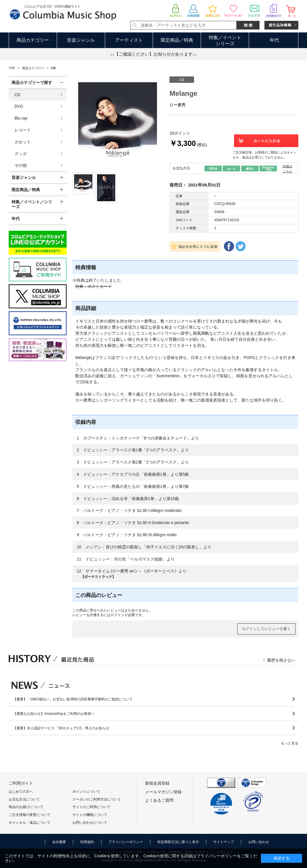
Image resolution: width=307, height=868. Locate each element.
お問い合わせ (259, 842)
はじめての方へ (21, 792)
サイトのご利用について (92, 807)
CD (17, 95)
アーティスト (129, 40)
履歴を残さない (281, 660)
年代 (274, 40)
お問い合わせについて (90, 823)
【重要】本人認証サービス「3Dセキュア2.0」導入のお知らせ (61, 728)
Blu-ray (21, 118)
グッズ (21, 154)
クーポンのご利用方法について (97, 799)
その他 (21, 165)
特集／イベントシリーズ (225, 41)
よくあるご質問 (159, 800)
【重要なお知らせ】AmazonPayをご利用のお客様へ (54, 714)
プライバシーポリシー (126, 842)
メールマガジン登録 (163, 792)
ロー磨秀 (178, 105)
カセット (23, 142)
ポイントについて (86, 792)
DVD (19, 106)
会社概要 (59, 842)
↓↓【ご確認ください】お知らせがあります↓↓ (153, 54)
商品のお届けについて (26, 807)
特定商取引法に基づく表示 (178, 842)
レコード (23, 130)
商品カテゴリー (33, 40)
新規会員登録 (157, 783)
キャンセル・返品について (30, 823)
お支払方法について (24, 799)
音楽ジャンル (81, 40)
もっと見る (290, 743)
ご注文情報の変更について (30, 815)
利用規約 (87, 842)
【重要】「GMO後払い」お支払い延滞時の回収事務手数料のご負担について (73, 699)
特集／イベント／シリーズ (32, 204)
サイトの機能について (90, 815)
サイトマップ (224, 842)
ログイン (118, 615)
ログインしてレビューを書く (266, 629)
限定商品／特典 (177, 40)
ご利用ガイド (21, 783)
